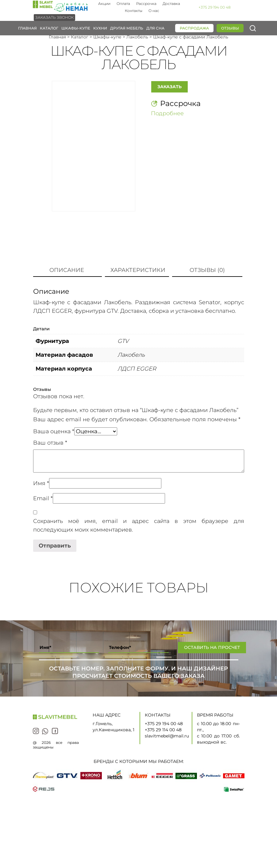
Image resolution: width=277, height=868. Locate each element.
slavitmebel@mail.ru (167, 736)
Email (43, 498)
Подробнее (167, 113)
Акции (104, 4)
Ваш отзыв (50, 443)
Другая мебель (127, 28)
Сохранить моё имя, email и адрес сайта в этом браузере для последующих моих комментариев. (139, 525)
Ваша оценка (54, 431)
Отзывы (230, 28)
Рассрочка (146, 4)
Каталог (49, 28)
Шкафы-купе (76, 28)
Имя (41, 483)
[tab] (67, 270)
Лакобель (137, 37)
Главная (27, 28)
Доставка (171, 4)
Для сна (155, 28)
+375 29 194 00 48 (215, 7)
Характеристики (138, 270)
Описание (67, 270)
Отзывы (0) (207, 270)
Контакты (134, 11)
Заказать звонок (54, 17)
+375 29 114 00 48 (163, 730)
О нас (154, 11)
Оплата (123, 4)
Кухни (100, 28)
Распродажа (194, 28)
